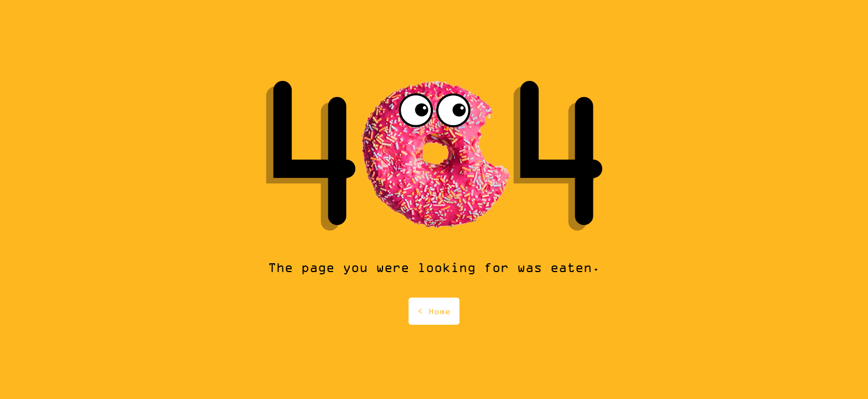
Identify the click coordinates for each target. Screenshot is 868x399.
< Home (434, 311)
